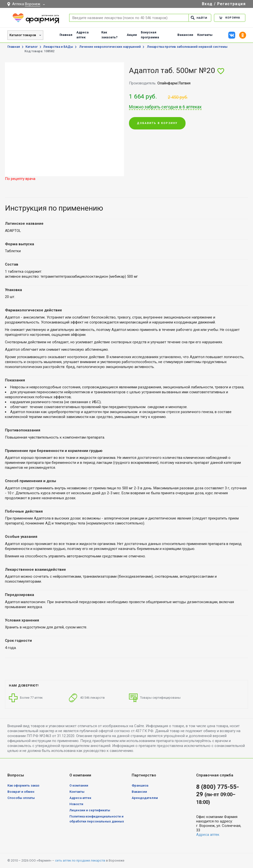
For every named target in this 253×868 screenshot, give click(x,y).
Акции (132, 35)
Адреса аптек (83, 35)
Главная (66, 35)
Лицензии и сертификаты (90, 810)
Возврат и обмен (21, 792)
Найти (199, 18)
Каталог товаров (23, 35)
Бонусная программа (150, 35)
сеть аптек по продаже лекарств (80, 860)
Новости (76, 804)
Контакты (205, 35)
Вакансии (185, 35)
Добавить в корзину (157, 123)
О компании (79, 785)
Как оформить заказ (23, 785)
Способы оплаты (21, 798)
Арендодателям (145, 798)
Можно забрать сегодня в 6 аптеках (165, 107)
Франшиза (140, 785)
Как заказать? (109, 35)
